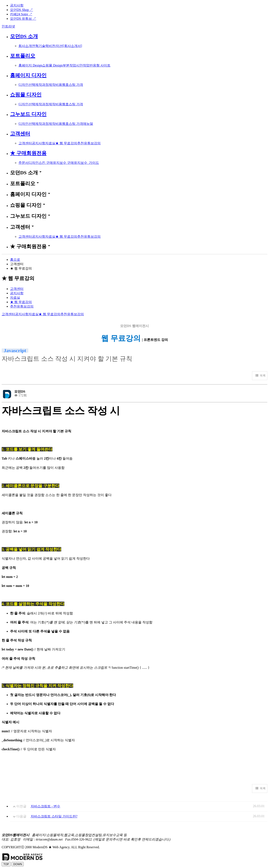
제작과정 (42, 85)
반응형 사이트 (100, 65)
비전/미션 (56, 46)
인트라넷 (8, 26)
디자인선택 (27, 85)
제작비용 (55, 85)
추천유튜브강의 (89, 143)
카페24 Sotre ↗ (21, 14)
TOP (6, 864)
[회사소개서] (72, 46)
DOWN (18, 864)
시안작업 (83, 65)
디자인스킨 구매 (41, 163)
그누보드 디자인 (28, 114)
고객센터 (20, 134)
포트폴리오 (23, 56)
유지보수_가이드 (86, 163)
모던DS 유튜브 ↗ (23, 19)
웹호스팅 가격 (73, 85)
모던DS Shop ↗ (21, 10)
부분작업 (69, 65)
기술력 (44, 46)
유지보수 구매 (63, 163)
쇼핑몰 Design (52, 65)
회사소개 (25, 46)
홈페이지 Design (30, 65)
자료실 (50, 143)
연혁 (35, 46)
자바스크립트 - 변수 (45, 806)
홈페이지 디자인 (28, 75)
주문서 (23, 163)
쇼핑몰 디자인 (26, 95)
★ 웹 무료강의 (66, 143)
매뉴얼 (88, 124)
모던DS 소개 (24, 36)
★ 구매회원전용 (28, 153)
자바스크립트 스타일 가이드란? (54, 816)
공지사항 (17, 5)
